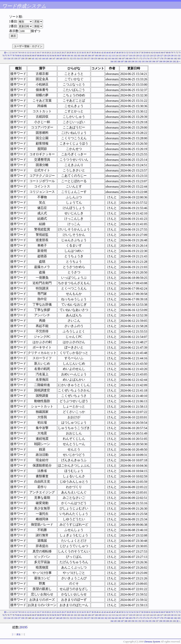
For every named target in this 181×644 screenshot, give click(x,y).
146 (50, 59)
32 (78, 53)
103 (79, 56)
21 (50, 53)
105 (86, 56)
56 (137, 53)
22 (53, 53)
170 (134, 59)
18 (43, 53)
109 (100, 56)
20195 (23, 627)
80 (18, 56)
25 (60, 53)
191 (136, 62)
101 (72, 56)
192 (140, 62)
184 (112, 62)
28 (68, 53)
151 (68, 59)
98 (63, 56)
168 (127, 59)
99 (65, 56)
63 (155, 53)
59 (145, 53)
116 (123, 56)
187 (122, 62)
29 (70, 53)
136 (16, 59)
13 (30, 53)
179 (165, 59)
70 (172, 53)
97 (60, 56)
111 (106, 56)
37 (90, 53)
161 (102, 59)
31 (75, 53)
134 (9, 59)
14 (33, 53)
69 (169, 53)
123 (148, 56)
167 (123, 59)
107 (93, 56)
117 (127, 56)
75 (6, 56)
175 (151, 59)
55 (135, 53)
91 (45, 56)
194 (147, 62)
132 (179, 56)
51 (125, 53)
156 (85, 59)
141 (33, 59)
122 (144, 56)
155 (82, 59)
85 (31, 56)
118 (130, 56)
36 (88, 53)
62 (152, 53)
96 (58, 56)
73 (179, 53)
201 (171, 62)
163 (109, 59)
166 (120, 59)
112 (110, 56)
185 (115, 62)
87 (36, 56)
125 (155, 56)
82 (23, 56)
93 (50, 56)
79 (16, 56)
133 (5, 59)
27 (65, 53)
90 (43, 56)
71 (174, 53)
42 (103, 53)
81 (21, 56)
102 (75, 56)
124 (151, 56)
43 (105, 53)
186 (119, 62)
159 (95, 59)
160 (99, 59)
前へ (6, 53)
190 (133, 62)
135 (12, 59)
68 (167, 53)
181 (172, 59)
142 (36, 59)
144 (43, 59)
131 (176, 56)
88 (38, 56)
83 (26, 56)
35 (85, 53)
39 (95, 53)
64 (157, 53)
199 (164, 62)
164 (113, 59)
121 (141, 56)
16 (38, 53)
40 (98, 53)
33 (80, 53)
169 (130, 59)
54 (132, 53)
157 (89, 59)
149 (61, 59)
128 (165, 56)
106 (89, 56)
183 (179, 59)
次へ (178, 62)
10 (23, 53)
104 (82, 56)
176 (155, 59)
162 (106, 59)
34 (83, 53)
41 (100, 53)
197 (157, 62)
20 (48, 53)
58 (142, 53)
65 (160, 53)
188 (126, 62)
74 (3, 56)
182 (176, 59)
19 (45, 53)
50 (122, 53)
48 (117, 53)
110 (103, 56)
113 (113, 56)
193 (143, 62)
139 (26, 59)
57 (140, 53)
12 (28, 53)
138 (23, 59)
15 (35, 53)
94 (53, 56)
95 (55, 56)
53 (130, 53)
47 (115, 53)
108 (96, 56)
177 (158, 59)
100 (68, 56)
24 (58, 53)
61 (150, 53)
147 (54, 59)
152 (71, 59)
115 (120, 56)
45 (110, 53)
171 (137, 59)
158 (92, 59)
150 (64, 59)
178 (162, 59)
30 (73, 53)
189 (129, 62)
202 (175, 62)
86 (33, 56)
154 (78, 59)
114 (117, 56)
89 (41, 56)
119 (134, 56)
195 (150, 62)
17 (40, 53)
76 (8, 56)
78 (13, 56)
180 (169, 59)
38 (93, 53)
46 (112, 53)
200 (168, 62)
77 (11, 56)
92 (48, 56)
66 (162, 53)
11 (25, 53)
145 (47, 59)
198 (161, 62)
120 (137, 56)
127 (162, 56)
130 (172, 56)
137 (19, 59)
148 (57, 59)
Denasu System (152, 642)
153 (75, 59)
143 (40, 59)
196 (154, 62)
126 (158, 56)
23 (55, 53)
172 (141, 59)
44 (107, 53)
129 (169, 56)
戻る (18, 634)
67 (165, 53)
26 (63, 53)
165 (116, 59)
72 (177, 53)
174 (148, 59)
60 (147, 53)
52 (127, 53)
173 (144, 59)
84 (28, 56)
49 (120, 53)
